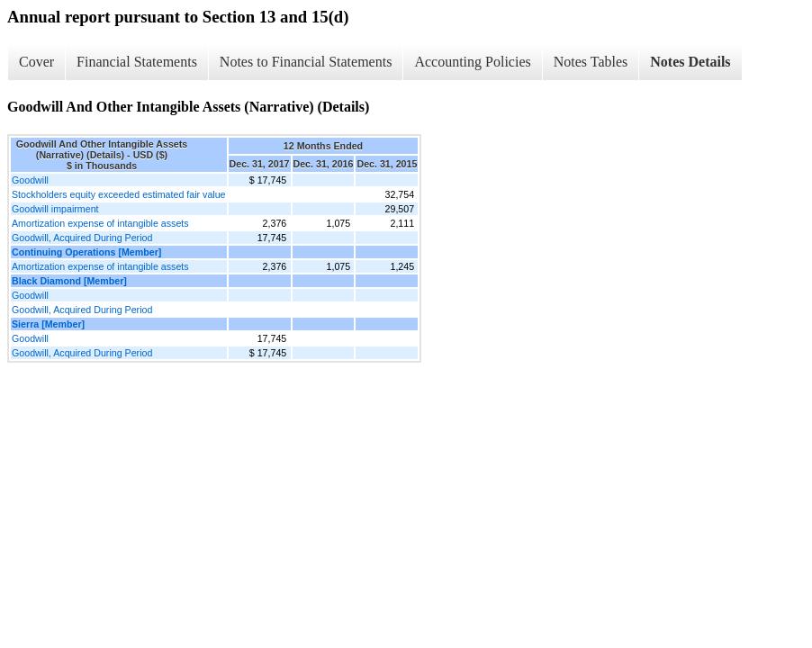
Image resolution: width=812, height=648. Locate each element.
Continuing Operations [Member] (86, 252)
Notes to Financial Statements (306, 62)
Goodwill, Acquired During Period (82, 238)
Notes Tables (591, 62)
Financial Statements (137, 62)
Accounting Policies (472, 62)
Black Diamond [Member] (69, 281)
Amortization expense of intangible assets (100, 223)
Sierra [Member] (48, 324)
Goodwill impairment (55, 209)
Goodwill (30, 180)
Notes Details (690, 62)
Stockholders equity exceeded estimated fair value (119, 194)
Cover (36, 62)
